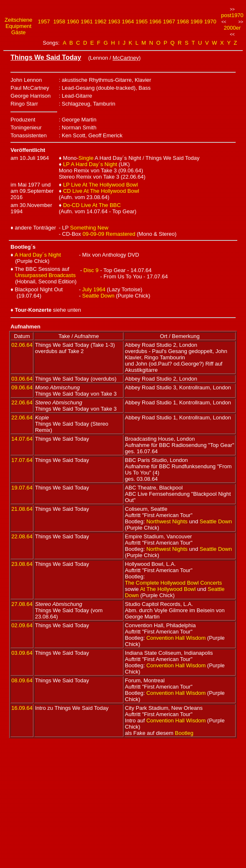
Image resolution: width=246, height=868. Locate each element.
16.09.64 (22, 708)
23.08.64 (22, 564)
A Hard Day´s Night (38, 255)
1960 (73, 21)
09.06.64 (22, 387)
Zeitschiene (18, 20)
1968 (183, 21)
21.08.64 (22, 509)
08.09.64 (22, 680)
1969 (197, 21)
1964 (128, 21)
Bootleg (184, 733)
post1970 (232, 15)
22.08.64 (22, 536)
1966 (155, 21)
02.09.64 (22, 625)
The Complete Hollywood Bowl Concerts (174, 583)
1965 (142, 21)
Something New (89, 228)
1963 (114, 21)
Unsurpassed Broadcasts (45, 275)
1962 (100, 21)
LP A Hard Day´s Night (90, 164)
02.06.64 (22, 345)
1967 (169, 21)
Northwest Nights (167, 521)
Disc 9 (91, 270)
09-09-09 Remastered (109, 234)
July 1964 (94, 289)
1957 (44, 21)
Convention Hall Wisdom (176, 638)
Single (86, 158)
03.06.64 (22, 379)
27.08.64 (22, 604)
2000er (232, 28)
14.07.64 (22, 439)
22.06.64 (22, 402)
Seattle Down (98, 296)
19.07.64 (22, 488)
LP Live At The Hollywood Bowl (100, 185)
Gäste (19, 32)
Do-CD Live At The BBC (92, 205)
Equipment (18, 26)
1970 (210, 21)
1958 (59, 21)
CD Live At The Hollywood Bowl (101, 191)
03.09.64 (22, 653)
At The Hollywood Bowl (168, 589)
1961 (87, 21)
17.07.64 (22, 460)
